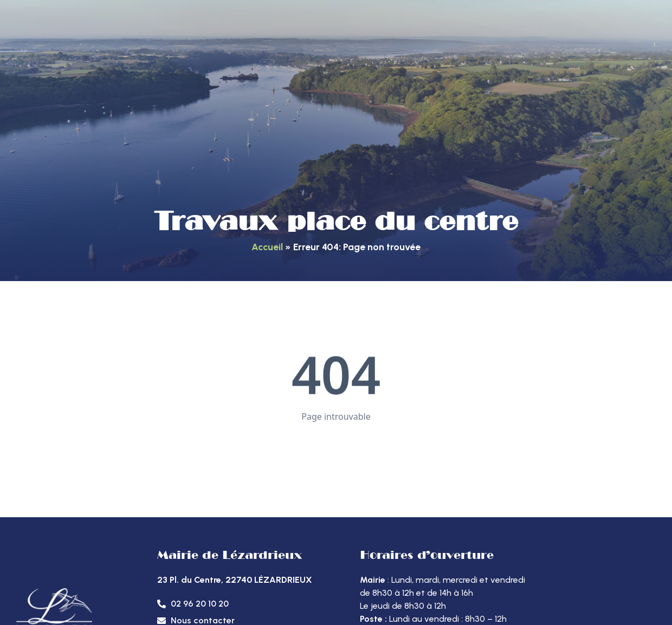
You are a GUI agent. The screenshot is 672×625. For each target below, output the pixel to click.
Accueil (267, 247)
